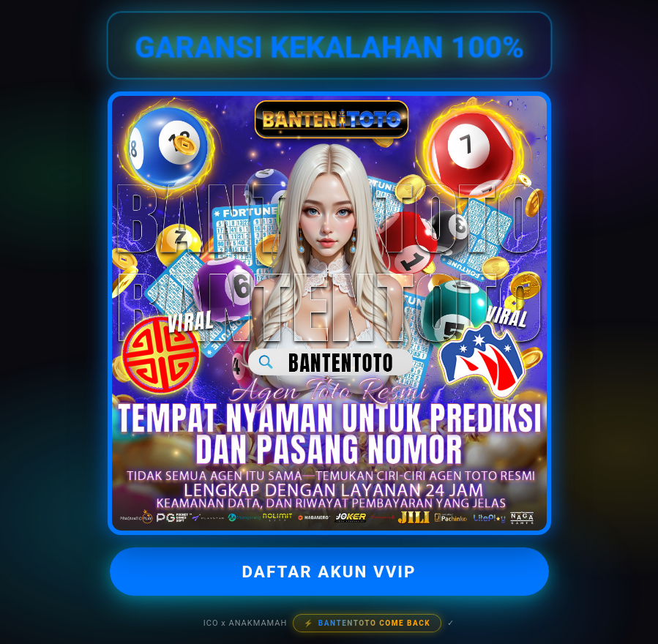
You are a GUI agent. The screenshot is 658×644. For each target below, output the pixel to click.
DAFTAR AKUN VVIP (329, 572)
